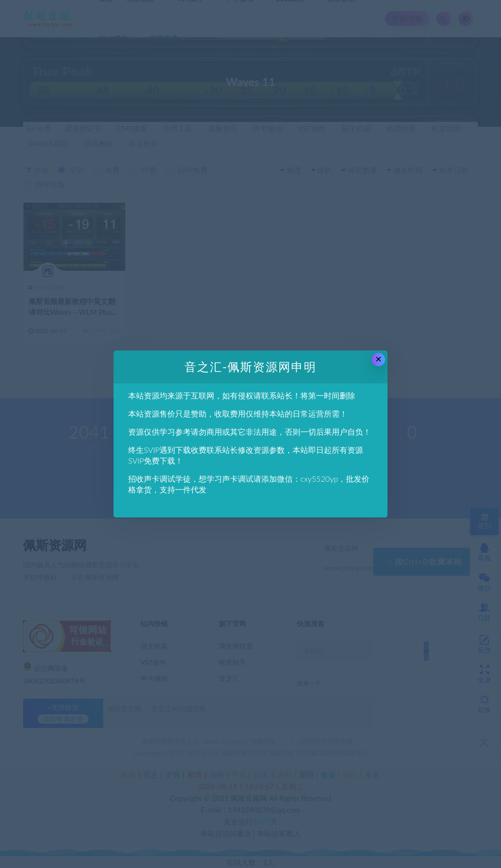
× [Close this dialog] (378, 359)
